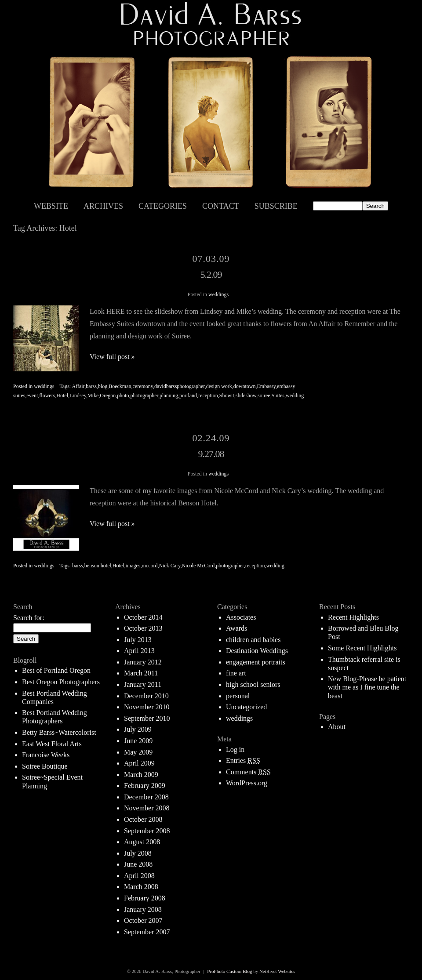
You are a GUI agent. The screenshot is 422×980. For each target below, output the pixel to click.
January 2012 (143, 662)
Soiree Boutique (45, 766)
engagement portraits (256, 662)
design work (219, 386)
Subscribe (276, 206)
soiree (264, 396)
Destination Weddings (257, 651)
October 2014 (143, 617)
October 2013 (143, 628)
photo (123, 396)
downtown (245, 386)
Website (51, 206)
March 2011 (141, 673)
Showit (227, 396)
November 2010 (147, 707)
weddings (218, 294)
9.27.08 (211, 454)
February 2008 (145, 898)
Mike (93, 396)
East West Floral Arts (52, 744)
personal (238, 696)
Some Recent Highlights (362, 648)
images (133, 566)
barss (91, 386)
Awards (236, 628)
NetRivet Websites (277, 971)
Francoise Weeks (46, 755)
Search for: (29, 618)
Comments (248, 772)
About (337, 727)
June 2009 (138, 741)
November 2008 (147, 808)
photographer (145, 396)
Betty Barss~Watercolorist (59, 732)
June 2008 (138, 864)
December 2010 (146, 696)
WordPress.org (247, 783)
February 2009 (145, 786)
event (32, 396)
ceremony (143, 386)
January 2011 (143, 684)
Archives (103, 206)
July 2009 (138, 729)
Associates (241, 617)
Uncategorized (246, 707)
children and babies (253, 640)
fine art (236, 673)
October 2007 (143, 920)
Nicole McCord (198, 566)
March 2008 (141, 887)
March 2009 (141, 775)
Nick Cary (170, 566)
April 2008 (139, 876)
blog (103, 386)
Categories (163, 206)
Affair (78, 386)
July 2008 (138, 853)
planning (169, 396)
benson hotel (98, 566)
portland (188, 396)
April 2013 (139, 651)
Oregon (108, 396)
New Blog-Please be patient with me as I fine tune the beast (367, 687)
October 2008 (143, 819)
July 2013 (138, 640)
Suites (278, 396)
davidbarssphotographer (180, 386)
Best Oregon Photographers (61, 682)
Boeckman (120, 386)
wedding (295, 396)
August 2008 (142, 842)
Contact (221, 206)
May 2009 (138, 752)
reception (208, 396)
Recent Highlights (353, 617)
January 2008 (143, 909)
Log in (235, 750)
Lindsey (78, 396)
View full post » (112, 357)
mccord (150, 566)
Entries (243, 760)
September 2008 (147, 831)
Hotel (62, 396)
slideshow (246, 396)
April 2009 (139, 763)
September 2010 (147, 718)
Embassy (267, 386)
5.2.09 (211, 274)
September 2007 (147, 932)
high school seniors (253, 684)
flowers (47, 396)
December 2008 (146, 797)
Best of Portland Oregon (56, 670)
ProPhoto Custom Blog (229, 971)
